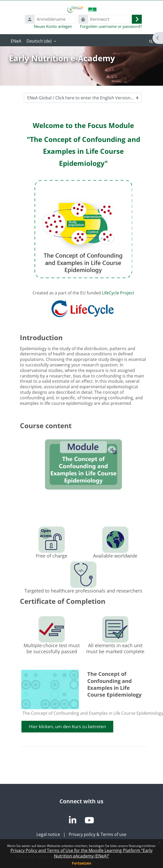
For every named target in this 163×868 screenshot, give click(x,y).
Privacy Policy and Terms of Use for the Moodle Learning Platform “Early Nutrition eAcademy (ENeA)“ (81, 853)
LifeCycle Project (118, 293)
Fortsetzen (81, 863)
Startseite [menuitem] (16, 42)
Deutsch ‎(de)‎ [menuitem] (39, 41)
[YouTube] (89, 820)
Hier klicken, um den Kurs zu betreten (67, 726)
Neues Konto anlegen (53, 26)
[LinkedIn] (73, 820)
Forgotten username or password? (111, 26)
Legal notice (48, 834)
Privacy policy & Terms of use (97, 834)
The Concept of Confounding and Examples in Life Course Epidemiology (114, 684)
